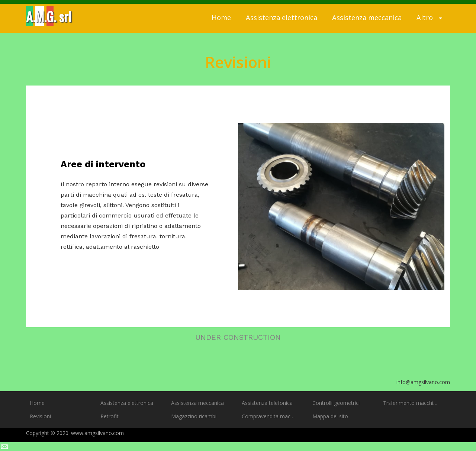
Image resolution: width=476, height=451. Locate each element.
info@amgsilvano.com (423, 382)
